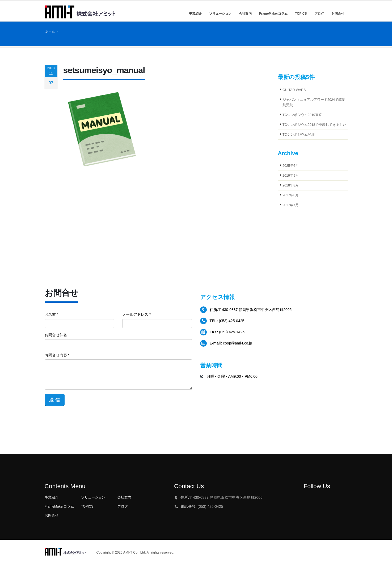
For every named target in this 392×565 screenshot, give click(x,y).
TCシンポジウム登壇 (299, 135)
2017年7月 (291, 205)
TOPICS (87, 506)
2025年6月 (291, 166)
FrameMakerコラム (59, 506)
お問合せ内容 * (57, 355)
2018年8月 (291, 185)
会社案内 (124, 497)
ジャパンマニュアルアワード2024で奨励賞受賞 (314, 102)
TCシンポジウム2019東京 (302, 115)
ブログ (123, 506)
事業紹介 (52, 497)
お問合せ (52, 516)
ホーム (50, 31)
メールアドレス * (136, 314)
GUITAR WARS (294, 90)
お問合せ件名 (56, 335)
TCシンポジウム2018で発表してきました (314, 125)
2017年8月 (291, 195)
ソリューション (93, 497)
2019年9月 (291, 176)
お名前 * (51, 314)
